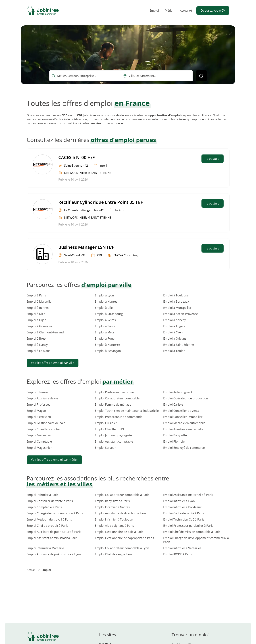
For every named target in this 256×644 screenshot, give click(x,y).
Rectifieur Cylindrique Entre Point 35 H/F (101, 202)
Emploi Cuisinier (106, 423)
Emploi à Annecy (174, 320)
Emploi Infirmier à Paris (43, 495)
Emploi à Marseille (39, 302)
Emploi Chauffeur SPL (110, 429)
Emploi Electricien (39, 417)
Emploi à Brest (37, 338)
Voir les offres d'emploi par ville (53, 363)
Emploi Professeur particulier (115, 392)
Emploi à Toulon (174, 351)
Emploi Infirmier (38, 392)
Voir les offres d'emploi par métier (54, 460)
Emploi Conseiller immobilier (183, 417)
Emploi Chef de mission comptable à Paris (192, 532)
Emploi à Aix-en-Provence (181, 314)
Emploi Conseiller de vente (181, 411)
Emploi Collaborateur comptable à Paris (122, 495)
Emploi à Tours (105, 326)
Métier (169, 11)
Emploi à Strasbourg (109, 314)
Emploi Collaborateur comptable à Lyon (122, 548)
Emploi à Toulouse (176, 295)
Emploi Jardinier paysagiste (113, 435)
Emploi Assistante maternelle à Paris (188, 495)
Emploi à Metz (105, 332)
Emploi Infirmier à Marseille (45, 548)
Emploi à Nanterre (107, 345)
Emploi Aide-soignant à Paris (114, 526)
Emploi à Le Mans (38, 351)
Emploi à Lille (104, 308)
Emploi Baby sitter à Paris (112, 501)
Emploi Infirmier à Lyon (179, 501)
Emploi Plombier (175, 441)
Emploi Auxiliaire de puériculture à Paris (54, 532)
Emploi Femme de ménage (113, 404)
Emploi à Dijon (37, 320)
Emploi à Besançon (108, 351)
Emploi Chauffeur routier (44, 429)
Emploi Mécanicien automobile (184, 423)
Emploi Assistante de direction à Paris (121, 513)
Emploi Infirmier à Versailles (182, 548)
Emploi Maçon (36, 411)
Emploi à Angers (174, 326)
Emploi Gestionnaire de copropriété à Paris (124, 538)
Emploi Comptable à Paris (44, 507)
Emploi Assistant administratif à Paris (52, 538)
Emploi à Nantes (106, 302)
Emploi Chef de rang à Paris (114, 554)
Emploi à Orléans (175, 338)
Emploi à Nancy (37, 345)
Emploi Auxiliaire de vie (42, 398)
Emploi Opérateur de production (186, 398)
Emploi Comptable (39, 441)
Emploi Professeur (39, 404)
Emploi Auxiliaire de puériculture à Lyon (54, 554)
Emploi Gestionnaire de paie (46, 423)
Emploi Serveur (105, 448)
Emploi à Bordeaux (176, 302)
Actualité (186, 11)
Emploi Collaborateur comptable (117, 398)
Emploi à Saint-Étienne (179, 345)
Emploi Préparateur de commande (119, 417)
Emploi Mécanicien (39, 435)
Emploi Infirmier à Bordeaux (182, 507)
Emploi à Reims (105, 320)
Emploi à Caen (173, 332)
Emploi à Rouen (106, 338)
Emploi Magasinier (39, 448)
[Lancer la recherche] (201, 76)
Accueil (32, 570)
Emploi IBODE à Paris (178, 554)
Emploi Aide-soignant (178, 392)
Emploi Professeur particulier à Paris (188, 526)
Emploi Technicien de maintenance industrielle (127, 411)
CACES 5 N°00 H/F (77, 157)
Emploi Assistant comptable (114, 441)
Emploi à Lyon (104, 295)
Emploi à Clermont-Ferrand (45, 332)
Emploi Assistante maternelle (183, 429)
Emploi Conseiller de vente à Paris (50, 501)
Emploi (154, 11)
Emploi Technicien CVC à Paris (184, 519)
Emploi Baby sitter (176, 435)
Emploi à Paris (36, 295)
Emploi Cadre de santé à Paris (184, 513)
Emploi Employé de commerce (184, 448)
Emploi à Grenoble (39, 326)
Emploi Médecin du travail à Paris (49, 519)
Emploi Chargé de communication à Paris (55, 513)
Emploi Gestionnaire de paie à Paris (119, 532)
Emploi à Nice (36, 314)
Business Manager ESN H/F (86, 247)
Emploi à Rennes (38, 308)
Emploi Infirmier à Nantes (112, 507)
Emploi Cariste (173, 404)
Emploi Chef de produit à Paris (47, 526)
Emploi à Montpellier (177, 308)
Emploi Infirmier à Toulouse (114, 519)
